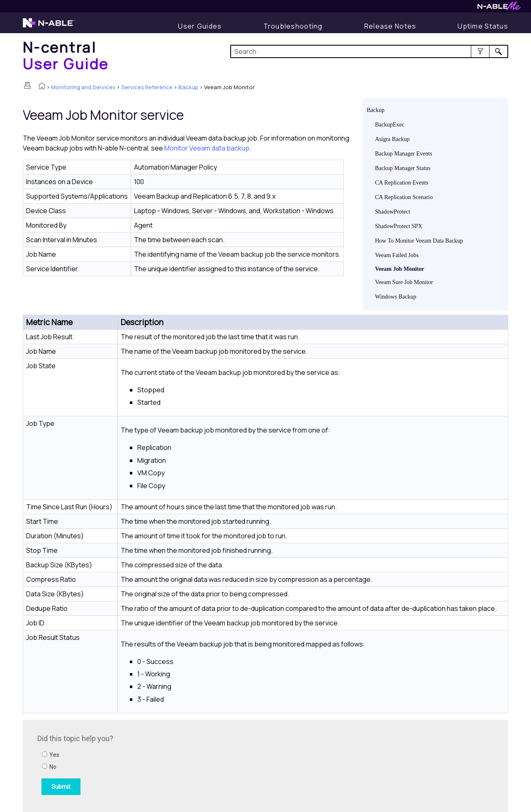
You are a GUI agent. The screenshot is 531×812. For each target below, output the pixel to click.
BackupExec (390, 125)
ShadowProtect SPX (399, 226)
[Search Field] (369, 51)
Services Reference (147, 87)
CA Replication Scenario (404, 197)
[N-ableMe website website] (499, 8)
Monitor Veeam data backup (207, 148)
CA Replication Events (402, 183)
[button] (480, 51)
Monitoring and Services (83, 87)
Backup (188, 87)
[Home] (66, 55)
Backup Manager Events (404, 154)
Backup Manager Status (403, 168)
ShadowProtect (393, 212)
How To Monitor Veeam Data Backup (419, 241)
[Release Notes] (390, 26)
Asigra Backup (392, 139)
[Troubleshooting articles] (293, 26)
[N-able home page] (49, 27)
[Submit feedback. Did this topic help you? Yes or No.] (149, 765)
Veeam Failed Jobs (397, 255)
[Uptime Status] (483, 26)
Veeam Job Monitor (399, 269)
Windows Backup (396, 297)
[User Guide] (200, 26)
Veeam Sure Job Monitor (404, 282)
